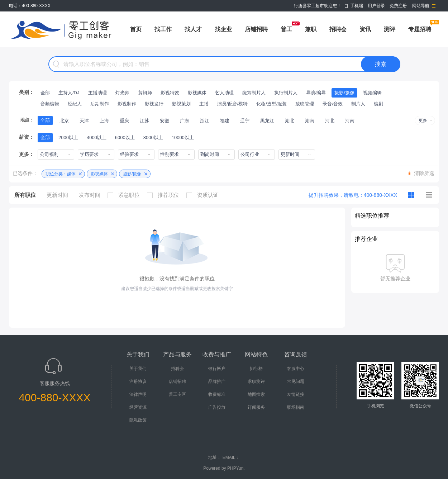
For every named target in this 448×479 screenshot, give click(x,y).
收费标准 (217, 394)
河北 (330, 121)
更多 (423, 120)
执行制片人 (286, 93)
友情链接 (296, 394)
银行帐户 (217, 369)
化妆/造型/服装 (271, 104)
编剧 (378, 104)
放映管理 (305, 104)
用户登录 (376, 6)
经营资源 (138, 407)
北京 (64, 121)
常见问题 (296, 381)
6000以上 (125, 137)
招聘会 (338, 29)
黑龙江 (267, 121)
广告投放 (217, 407)
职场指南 (296, 407)
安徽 (165, 121)
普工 (286, 29)
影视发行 (154, 104)
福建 (225, 121)
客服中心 (296, 369)
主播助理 (97, 93)
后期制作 (100, 104)
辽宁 (245, 121)
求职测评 (256, 381)
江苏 (144, 121)
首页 (136, 29)
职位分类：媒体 (61, 174)
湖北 (290, 121)
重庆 (124, 121)
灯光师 (122, 93)
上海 (104, 121)
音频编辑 (50, 104)
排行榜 (256, 369)
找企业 (223, 29)
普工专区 (177, 394)
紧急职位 (125, 195)
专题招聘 (420, 29)
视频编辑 (372, 93)
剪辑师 (145, 93)
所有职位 (25, 195)
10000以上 (183, 137)
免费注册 (398, 6)
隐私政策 (138, 420)
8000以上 (153, 137)
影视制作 (127, 104)
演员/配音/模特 (232, 104)
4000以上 (97, 137)
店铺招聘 (256, 29)
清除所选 (424, 173)
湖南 (310, 121)
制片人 (358, 104)
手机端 (357, 6)
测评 (390, 29)
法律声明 (138, 394)
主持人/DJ (69, 93)
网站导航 (421, 6)
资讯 (365, 29)
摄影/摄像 (344, 93)
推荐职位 (165, 195)
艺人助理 (224, 93)
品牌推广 (217, 381)
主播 (204, 104)
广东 (185, 121)
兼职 (311, 29)
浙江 (205, 121)
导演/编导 (316, 93)
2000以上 (68, 137)
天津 (84, 121)
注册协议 (138, 381)
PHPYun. (236, 468)
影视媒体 (197, 93)
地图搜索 (256, 394)
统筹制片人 (254, 93)
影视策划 (181, 104)
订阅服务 (256, 407)
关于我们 (138, 369)
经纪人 (75, 104)
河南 (350, 121)
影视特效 (170, 93)
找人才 (193, 29)
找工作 (163, 29)
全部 (45, 93)
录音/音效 (333, 104)
